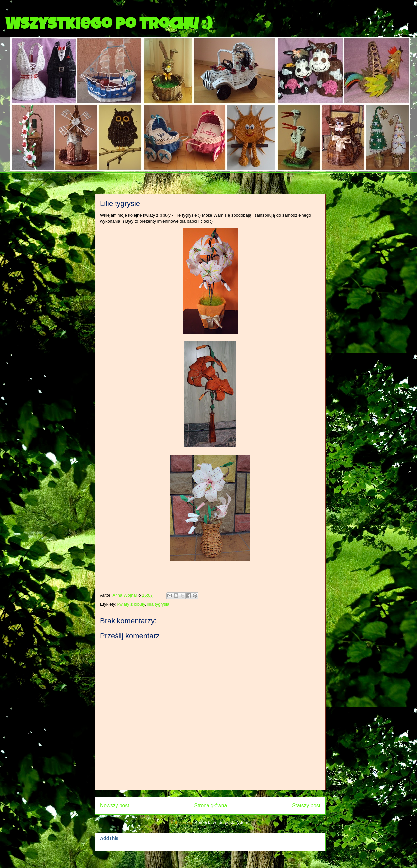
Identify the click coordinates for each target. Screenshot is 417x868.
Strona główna (210, 806)
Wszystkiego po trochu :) (109, 26)
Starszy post (306, 806)
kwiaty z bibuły (131, 604)
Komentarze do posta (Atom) (222, 822)
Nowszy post (115, 806)
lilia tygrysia (158, 604)
